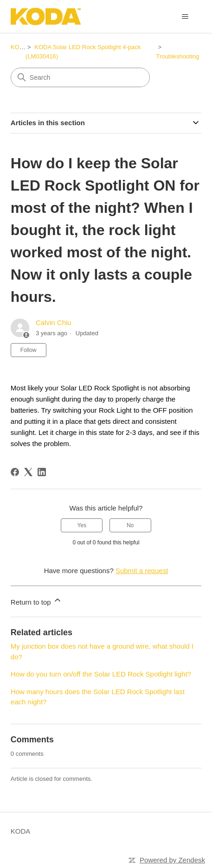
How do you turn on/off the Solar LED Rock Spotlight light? (101, 674)
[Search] (80, 77)
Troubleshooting (177, 56)
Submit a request (142, 571)
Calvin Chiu (54, 322)
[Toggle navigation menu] (185, 17)
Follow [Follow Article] (29, 350)
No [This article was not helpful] (130, 525)
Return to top (36, 601)
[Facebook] (15, 472)
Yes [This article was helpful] (82, 525)
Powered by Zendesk (172, 860)
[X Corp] (28, 472)
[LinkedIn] (42, 472)
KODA (19, 47)
